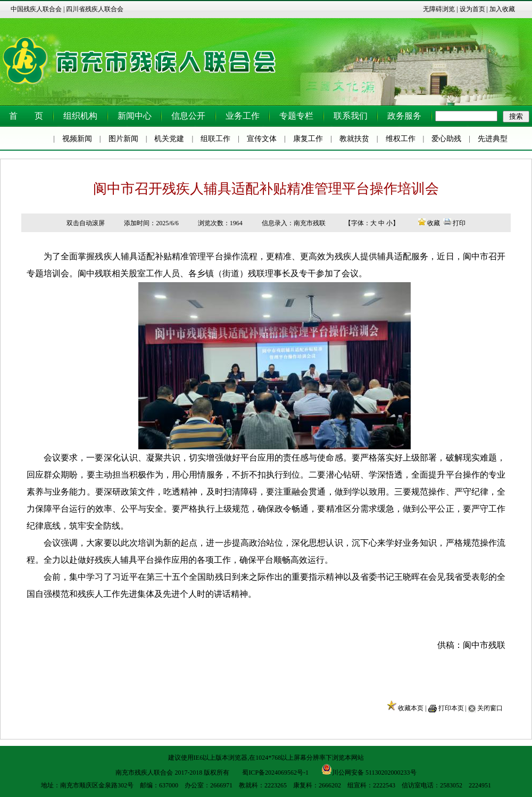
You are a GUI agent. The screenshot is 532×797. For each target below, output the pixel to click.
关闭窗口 (490, 708)
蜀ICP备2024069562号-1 (275, 773)
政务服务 (404, 116)
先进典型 (493, 139)
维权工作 (401, 139)
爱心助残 (446, 139)
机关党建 (169, 139)
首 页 (26, 116)
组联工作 (215, 139)
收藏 (434, 223)
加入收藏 (502, 9)
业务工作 (243, 116)
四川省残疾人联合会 (95, 9)
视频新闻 (77, 139)
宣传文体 (262, 139)
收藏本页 (411, 708)
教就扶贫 (354, 139)
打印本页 (451, 708)
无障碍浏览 (439, 9)
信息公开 (188, 116)
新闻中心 (135, 116)
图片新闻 (123, 139)
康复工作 (308, 139)
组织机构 (80, 116)
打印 (459, 223)
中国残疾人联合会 (36, 9)
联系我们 (351, 116)
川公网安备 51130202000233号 (369, 769)
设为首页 (472, 9)
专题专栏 (296, 116)
